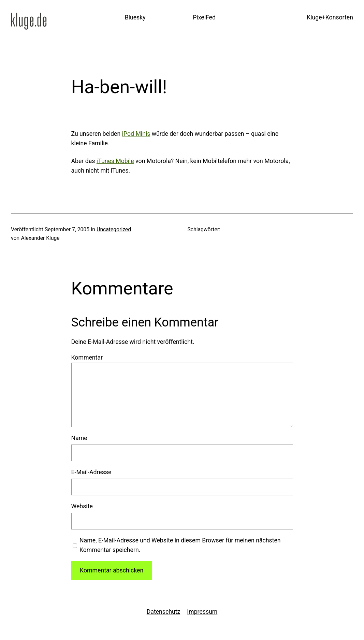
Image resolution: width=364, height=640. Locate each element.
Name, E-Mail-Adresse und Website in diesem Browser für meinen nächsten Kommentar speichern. (180, 545)
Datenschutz (164, 612)
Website (82, 506)
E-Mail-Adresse (91, 472)
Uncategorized (114, 229)
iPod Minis (136, 134)
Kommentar (87, 358)
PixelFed (204, 17)
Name (79, 438)
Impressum (202, 612)
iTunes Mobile (115, 161)
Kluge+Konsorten (330, 17)
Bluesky (135, 17)
